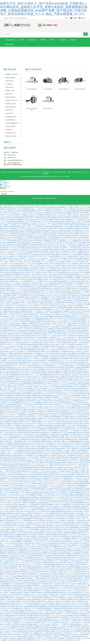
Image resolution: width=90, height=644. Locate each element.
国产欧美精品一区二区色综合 (70, 622)
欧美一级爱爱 (57, 300)
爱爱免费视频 (15, 275)
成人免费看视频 (47, 230)
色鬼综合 (18, 374)
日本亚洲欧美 (30, 418)
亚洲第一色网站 (9, 265)
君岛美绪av (78, 532)
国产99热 (69, 379)
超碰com (26, 318)
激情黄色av (27, 557)
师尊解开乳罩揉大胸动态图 (10, 261)
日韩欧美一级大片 (49, 267)
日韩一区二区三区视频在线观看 (43, 237)
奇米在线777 (10, 309)
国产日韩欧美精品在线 (63, 239)
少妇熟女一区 (22, 407)
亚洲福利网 (68, 216)
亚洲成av (31, 594)
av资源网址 (83, 474)
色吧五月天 (74, 254)
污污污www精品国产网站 (67, 525)
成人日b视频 (63, 344)
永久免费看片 (75, 388)
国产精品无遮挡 (38, 478)
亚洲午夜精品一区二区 (18, 497)
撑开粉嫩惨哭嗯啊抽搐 (52, 335)
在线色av (58, 566)
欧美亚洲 (13, 536)
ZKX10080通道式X (32, 92)
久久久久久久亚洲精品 (48, 265)
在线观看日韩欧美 (60, 567)
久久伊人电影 (17, 504)
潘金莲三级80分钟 (11, 474)
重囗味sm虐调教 (67, 219)
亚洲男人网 (49, 325)
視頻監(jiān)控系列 (10, 100)
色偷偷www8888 (39, 416)
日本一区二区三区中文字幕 (57, 297)
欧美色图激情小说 (56, 385)
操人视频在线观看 (36, 370)
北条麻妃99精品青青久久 (23, 270)
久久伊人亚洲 (85, 277)
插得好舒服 (62, 335)
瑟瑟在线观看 (55, 330)
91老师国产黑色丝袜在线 (63, 272)
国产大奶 (87, 223)
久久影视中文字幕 (67, 374)
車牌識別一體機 (10, 94)
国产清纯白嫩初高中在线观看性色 (10, 297)
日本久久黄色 (66, 506)
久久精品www (51, 342)
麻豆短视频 (9, 471)
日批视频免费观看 (15, 342)
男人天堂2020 (52, 247)
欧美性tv (83, 332)
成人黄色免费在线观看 (35, 330)
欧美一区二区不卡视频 (65, 548)
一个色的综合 (50, 604)
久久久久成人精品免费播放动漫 (71, 214)
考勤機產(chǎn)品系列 (11, 77)
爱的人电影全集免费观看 (30, 539)
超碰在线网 (79, 263)
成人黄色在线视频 (73, 425)
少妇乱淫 (59, 219)
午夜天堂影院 (5, 451)
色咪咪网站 (83, 228)
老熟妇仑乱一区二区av (36, 274)
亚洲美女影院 (42, 601)
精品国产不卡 (16, 298)
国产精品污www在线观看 (56, 451)
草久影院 (23, 337)
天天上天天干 (16, 573)
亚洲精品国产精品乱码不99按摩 (29, 443)
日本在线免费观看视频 (81, 261)
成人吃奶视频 (39, 464)
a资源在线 (62, 580)
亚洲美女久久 (7, 319)
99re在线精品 (57, 374)
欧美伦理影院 (49, 304)
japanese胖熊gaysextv (58, 216)
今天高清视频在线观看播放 (8, 571)
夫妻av (12, 587)
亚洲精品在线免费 (32, 305)
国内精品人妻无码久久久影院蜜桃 (14, 355)
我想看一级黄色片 (50, 321)
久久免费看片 (13, 534)
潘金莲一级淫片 (53, 290)
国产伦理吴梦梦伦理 (10, 360)
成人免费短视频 (38, 363)
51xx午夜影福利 (51, 239)
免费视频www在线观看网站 (73, 557)
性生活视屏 (12, 300)
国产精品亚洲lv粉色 (15, 362)
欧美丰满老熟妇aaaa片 (33, 509)
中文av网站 (42, 210)
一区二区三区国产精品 (10, 546)
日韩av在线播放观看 (43, 555)
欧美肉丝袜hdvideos (72, 342)
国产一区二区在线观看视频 (23, 284)
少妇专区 (54, 339)
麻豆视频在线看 (17, 277)
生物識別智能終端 (10, 123)
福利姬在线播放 (82, 326)
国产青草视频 (49, 249)
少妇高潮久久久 (55, 474)
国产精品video (10, 279)
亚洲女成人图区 (10, 606)
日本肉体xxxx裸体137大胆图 (43, 393)
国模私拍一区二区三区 (35, 256)
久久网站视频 (40, 372)
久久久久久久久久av (26, 513)
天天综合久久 (67, 624)
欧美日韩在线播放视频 (80, 618)
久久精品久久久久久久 (24, 304)
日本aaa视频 (85, 416)
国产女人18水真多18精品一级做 (81, 524)
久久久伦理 (5, 634)
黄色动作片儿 (31, 316)
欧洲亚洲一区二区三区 (9, 335)
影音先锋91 (20, 334)
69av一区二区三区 (74, 274)
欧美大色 (4, 611)
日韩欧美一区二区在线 (83, 582)
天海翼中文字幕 (54, 495)
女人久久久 (20, 571)
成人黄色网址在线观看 (79, 321)
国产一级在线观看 (5, 536)
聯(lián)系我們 (22, 47)
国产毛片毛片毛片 (10, 416)
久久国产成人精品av (82, 538)
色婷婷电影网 (12, 239)
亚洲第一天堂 (7, 318)
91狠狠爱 (19, 221)
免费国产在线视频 (36, 596)
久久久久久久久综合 (68, 363)
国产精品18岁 (33, 483)
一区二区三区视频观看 (73, 244)
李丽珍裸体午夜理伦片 (28, 429)
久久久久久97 (61, 263)
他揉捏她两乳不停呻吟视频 (29, 504)
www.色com (52, 527)
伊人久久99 (3, 508)
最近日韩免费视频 (7, 311)
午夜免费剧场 (52, 341)
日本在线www (38, 209)
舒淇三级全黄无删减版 (6, 337)
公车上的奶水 (60, 209)
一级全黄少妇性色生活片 (55, 543)
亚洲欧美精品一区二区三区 (10, 251)
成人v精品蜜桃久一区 (46, 351)
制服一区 (73, 304)
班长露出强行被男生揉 (80, 311)
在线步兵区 (52, 566)
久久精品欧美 (47, 314)
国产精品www (83, 559)
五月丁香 (12, 488)
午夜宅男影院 (22, 261)
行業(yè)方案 (76, 41)
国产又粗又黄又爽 (56, 214)
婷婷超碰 (29, 228)
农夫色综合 (60, 458)
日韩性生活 (44, 268)
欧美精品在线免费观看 (77, 506)
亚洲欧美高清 (17, 413)
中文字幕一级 (60, 527)
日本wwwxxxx (76, 265)
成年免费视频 (57, 395)
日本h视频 (26, 358)
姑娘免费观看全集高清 (46, 377)
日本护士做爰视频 (77, 307)
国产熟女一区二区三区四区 (8, 295)
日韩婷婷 (20, 367)
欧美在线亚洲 (57, 421)
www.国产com (85, 594)
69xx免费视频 (86, 532)
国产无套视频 (24, 372)
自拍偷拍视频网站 (61, 210)
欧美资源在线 (85, 597)
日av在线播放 (7, 427)
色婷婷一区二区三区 (18, 318)
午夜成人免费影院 (54, 254)
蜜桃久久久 (77, 344)
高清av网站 (42, 298)
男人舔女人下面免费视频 (44, 214)
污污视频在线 (17, 430)
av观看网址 (32, 318)
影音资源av (39, 311)
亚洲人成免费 (30, 223)
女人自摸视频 (39, 418)
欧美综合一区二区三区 (25, 267)
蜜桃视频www (29, 251)
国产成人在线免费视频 (23, 212)
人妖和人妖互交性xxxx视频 (8, 270)
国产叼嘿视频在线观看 (46, 501)
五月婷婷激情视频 (59, 226)
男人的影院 (9, 460)
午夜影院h (32, 335)
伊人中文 (7, 386)
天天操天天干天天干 (10, 531)
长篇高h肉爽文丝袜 (17, 240)
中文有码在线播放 (28, 283)
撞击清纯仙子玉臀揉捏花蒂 (33, 312)
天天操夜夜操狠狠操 (80, 367)
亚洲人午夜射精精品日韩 (32, 480)
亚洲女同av (10, 242)
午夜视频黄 (83, 390)
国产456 (31, 474)
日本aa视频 (65, 420)
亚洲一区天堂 (28, 444)
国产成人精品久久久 (66, 318)
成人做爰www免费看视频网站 (8, 246)
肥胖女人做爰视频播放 (45, 244)
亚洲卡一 (79, 643)
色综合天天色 (70, 367)
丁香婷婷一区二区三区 (80, 210)
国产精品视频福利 (51, 210)
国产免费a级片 (24, 297)
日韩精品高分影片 (15, 472)
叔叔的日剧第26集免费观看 (29, 385)
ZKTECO (3, 187)
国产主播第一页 (63, 360)
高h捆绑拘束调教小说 (47, 444)
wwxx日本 (83, 353)
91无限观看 (69, 520)
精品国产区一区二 (36, 231)
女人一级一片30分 (54, 488)
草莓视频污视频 (21, 432)
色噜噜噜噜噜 (75, 541)
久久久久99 (38, 409)
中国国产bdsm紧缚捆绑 (32, 495)
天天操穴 (57, 318)
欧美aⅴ (20, 244)
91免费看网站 (36, 258)
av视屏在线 (73, 420)
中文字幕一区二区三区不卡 (78, 337)
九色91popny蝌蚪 (23, 256)
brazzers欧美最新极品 (21, 210)
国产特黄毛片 (25, 265)
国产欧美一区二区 (42, 516)
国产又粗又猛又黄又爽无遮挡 (64, 427)
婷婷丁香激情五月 (27, 397)
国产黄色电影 (21, 379)
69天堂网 (79, 297)
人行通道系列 (9, 87)
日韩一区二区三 (56, 485)
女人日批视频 (24, 585)
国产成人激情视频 (61, 261)
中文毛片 (46, 395)
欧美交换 (25, 643)
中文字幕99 (9, 504)
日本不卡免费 (27, 370)
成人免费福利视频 (53, 476)
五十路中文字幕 (28, 309)
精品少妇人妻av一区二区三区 (50, 397)
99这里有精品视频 (29, 334)
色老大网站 (80, 437)
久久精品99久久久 (57, 251)
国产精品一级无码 (6, 226)
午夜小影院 (32, 376)
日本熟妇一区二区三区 (49, 209)
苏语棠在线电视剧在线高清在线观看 (15, 235)
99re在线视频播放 (17, 545)
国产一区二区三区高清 (48, 643)
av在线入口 (69, 552)
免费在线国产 (47, 629)
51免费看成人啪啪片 (72, 328)
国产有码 (87, 506)
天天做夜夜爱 (9, 448)
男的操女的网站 (8, 467)
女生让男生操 (32, 260)
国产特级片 (38, 527)
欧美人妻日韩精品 (15, 522)
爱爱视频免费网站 (43, 290)
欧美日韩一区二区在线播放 (40, 381)
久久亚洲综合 (66, 393)
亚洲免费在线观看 (81, 587)
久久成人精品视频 (75, 575)
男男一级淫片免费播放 (70, 451)
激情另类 (14, 307)
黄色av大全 (78, 395)
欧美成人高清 (45, 355)
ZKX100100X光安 (48, 112)
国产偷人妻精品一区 (36, 580)
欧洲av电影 (42, 272)
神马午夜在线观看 (33, 573)
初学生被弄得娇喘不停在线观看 (41, 400)
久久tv (75, 502)
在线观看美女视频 (29, 583)
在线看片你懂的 (8, 437)
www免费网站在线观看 (67, 481)
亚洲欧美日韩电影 (9, 399)
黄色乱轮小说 (84, 237)
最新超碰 (70, 223)
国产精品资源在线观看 (36, 624)
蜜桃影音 (3, 524)
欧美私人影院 (29, 319)
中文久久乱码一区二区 (24, 307)
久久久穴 (61, 432)
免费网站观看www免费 (78, 476)
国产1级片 (25, 562)
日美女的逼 (81, 508)
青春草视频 (35, 603)
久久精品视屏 (49, 492)
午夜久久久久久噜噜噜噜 (35, 230)
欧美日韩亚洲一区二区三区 (67, 397)
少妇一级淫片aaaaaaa (51, 416)
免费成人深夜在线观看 (74, 597)
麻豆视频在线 (11, 618)
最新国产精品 (34, 249)
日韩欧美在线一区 (18, 439)
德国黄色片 (39, 235)
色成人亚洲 (46, 525)
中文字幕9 (36, 275)
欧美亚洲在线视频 (48, 478)
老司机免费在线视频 (23, 226)
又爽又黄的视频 (30, 527)
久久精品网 (3, 469)
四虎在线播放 (33, 224)
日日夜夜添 (48, 372)
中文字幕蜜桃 (59, 534)
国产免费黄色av (56, 212)
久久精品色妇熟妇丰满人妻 (67, 330)
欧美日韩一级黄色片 (79, 217)
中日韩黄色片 (41, 411)
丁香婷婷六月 (74, 455)
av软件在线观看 (22, 246)
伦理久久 (16, 330)
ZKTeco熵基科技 (5, 186)
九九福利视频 (53, 436)
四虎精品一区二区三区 (52, 402)
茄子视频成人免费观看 (20, 582)
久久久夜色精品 (19, 309)
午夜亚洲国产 (29, 390)
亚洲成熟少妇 (18, 217)
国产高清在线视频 (63, 416)
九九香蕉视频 (15, 627)
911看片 (44, 319)
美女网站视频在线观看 (59, 522)
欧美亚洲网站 (18, 462)
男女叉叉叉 (20, 536)
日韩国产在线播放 (51, 560)
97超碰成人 (56, 509)
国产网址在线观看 (80, 363)
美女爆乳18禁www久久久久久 (64, 353)
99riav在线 (15, 518)
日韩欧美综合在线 (40, 293)
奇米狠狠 (24, 356)
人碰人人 (82, 615)
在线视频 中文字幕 (20, 286)
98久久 (50, 300)
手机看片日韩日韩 (33, 244)
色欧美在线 (18, 288)
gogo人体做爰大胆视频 (20, 214)
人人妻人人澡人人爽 (48, 423)
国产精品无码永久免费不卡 (16, 487)
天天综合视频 (44, 518)
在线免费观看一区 (37, 349)
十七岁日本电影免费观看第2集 (32, 355)
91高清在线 (30, 363)
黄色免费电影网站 (47, 399)
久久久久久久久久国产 (63, 386)
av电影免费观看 (56, 258)
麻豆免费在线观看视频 (27, 219)
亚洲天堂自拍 (76, 610)
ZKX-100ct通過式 (48, 92)
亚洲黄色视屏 (35, 328)
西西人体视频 (50, 288)
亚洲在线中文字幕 (17, 427)
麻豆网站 (47, 474)
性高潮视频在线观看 (14, 230)
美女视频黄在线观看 (8, 462)
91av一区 (5, 374)
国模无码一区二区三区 (21, 344)
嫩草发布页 (42, 448)
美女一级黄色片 (10, 515)
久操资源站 (69, 578)
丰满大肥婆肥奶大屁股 (73, 212)
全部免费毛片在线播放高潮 (20, 314)
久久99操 (70, 323)
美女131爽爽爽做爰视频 (37, 321)
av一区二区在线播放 (59, 501)
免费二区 (27, 638)
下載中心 (63, 41)
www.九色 (28, 488)
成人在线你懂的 (43, 300)
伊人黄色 (64, 212)
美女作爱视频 (41, 608)
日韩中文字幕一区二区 (60, 326)
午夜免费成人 (6, 228)
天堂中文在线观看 (78, 427)
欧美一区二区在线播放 (68, 348)
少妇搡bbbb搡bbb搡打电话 (63, 464)
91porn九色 (45, 527)
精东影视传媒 (35, 460)
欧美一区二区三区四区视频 (18, 351)
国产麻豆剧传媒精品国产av (63, 275)
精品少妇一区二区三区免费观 (60, 369)
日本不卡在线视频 (78, 223)
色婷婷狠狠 (45, 541)
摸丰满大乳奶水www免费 (42, 592)
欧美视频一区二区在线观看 (13, 429)
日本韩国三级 (37, 319)
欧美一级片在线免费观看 (81, 443)
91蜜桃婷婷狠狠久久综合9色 (21, 492)
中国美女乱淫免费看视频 (82, 370)
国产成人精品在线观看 (45, 242)
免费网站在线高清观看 (15, 356)
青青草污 (12, 538)
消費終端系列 (9, 97)
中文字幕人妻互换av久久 (30, 420)
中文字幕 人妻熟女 (46, 251)
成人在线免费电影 (7, 423)
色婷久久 (21, 592)
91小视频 (18, 641)
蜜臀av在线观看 (54, 223)
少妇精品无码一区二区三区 (60, 407)
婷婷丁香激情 (36, 453)
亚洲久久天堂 (76, 430)
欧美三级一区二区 (25, 550)
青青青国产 (9, 413)
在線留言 (9, 47)
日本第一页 (55, 244)
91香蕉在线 (57, 492)
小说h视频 (69, 601)
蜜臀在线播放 (32, 622)
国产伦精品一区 (47, 283)
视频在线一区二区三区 (6, 548)
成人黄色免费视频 (31, 457)
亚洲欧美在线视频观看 (73, 237)
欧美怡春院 (21, 251)
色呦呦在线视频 (23, 330)
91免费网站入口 (49, 318)
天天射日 (85, 360)
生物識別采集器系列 (11, 120)
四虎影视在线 (44, 534)
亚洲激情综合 (24, 311)
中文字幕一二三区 (11, 455)
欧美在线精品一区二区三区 (60, 582)
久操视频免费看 (13, 272)
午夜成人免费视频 (60, 265)
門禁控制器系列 (10, 84)
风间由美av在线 (73, 286)
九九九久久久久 (73, 423)
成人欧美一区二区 (53, 494)
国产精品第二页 (34, 465)
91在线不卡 (66, 550)
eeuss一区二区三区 (66, 307)
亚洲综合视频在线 (60, 404)
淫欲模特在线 (50, 270)
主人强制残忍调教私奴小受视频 (74, 253)
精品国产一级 (32, 314)
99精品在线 (41, 385)
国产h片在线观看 (84, 244)
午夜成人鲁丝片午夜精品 (60, 237)
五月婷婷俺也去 (38, 395)
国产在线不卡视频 (72, 471)
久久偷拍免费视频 (39, 219)
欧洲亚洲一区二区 (35, 302)
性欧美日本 (36, 524)
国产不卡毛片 (44, 328)
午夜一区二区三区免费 (47, 295)
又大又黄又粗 (9, 603)
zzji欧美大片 (84, 235)
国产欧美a (84, 344)
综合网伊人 (75, 346)
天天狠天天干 (54, 346)
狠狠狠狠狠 (3, 372)
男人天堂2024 (48, 536)
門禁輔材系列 (9, 133)
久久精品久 (8, 281)
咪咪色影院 (26, 281)
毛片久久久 (46, 297)
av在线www (75, 298)
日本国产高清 (56, 283)
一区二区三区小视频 (61, 323)
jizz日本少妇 (86, 268)
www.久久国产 (82, 471)
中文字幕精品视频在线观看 (37, 492)
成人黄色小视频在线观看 (46, 471)
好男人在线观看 (66, 312)
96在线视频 (85, 555)
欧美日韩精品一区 (43, 469)
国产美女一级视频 (36, 550)
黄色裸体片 (24, 573)
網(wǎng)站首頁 (12, 41)
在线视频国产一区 (7, 450)
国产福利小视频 (65, 457)
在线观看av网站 (38, 629)
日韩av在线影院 (45, 379)
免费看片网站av (78, 251)
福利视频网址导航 (40, 316)
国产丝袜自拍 (33, 281)
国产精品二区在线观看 (45, 212)
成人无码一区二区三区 (78, 613)
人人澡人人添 (23, 291)
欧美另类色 (11, 508)
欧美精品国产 (11, 381)
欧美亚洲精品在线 (84, 617)
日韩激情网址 (11, 562)
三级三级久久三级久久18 (73, 513)
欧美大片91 (45, 231)
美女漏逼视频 (51, 516)
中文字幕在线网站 (40, 414)
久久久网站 (73, 587)
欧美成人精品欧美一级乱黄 (49, 453)
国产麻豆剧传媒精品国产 (46, 611)
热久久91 (30, 253)
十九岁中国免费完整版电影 (31, 240)
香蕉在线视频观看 (71, 411)
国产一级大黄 (5, 525)
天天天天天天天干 (14, 325)
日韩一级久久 (18, 370)
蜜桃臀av (36, 471)
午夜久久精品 (68, 534)
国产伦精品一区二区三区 (32, 437)
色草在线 (83, 379)
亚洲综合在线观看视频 (33, 351)
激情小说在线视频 (66, 430)
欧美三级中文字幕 (9, 217)
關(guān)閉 (4, 197)
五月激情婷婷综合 (12, 302)
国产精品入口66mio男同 (39, 365)
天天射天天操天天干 (63, 575)
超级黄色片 (86, 546)
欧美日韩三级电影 (48, 487)
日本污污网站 (30, 409)
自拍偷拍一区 (64, 429)
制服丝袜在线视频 (17, 458)
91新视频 (45, 481)
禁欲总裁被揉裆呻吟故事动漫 (40, 531)
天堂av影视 (37, 472)
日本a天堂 (56, 277)
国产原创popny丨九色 (41, 413)
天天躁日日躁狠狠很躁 (56, 390)
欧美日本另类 (80, 436)
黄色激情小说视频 (66, 300)
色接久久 (85, 283)
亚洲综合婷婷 (61, 367)
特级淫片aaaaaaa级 (65, 233)
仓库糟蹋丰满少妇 (50, 219)
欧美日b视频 (80, 515)
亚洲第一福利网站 (12, 464)
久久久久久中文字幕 (58, 618)
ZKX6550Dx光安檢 (80, 92)
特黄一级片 (27, 279)
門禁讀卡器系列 (10, 90)
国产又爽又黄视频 (17, 478)
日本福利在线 (36, 374)
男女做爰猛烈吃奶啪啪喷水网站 (17, 223)
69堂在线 (24, 587)
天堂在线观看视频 (77, 492)
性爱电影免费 (54, 379)
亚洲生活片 (41, 249)
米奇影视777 (28, 450)
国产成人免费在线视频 (45, 520)
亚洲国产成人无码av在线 (36, 216)
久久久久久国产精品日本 (12, 349)
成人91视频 (47, 274)
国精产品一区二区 (68, 251)
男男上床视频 (65, 221)
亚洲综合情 (75, 617)
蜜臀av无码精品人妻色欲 (79, 300)
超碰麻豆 (24, 640)
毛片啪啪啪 (31, 416)
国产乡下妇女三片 (16, 599)
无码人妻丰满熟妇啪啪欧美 (15, 611)
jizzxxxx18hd (32, 372)
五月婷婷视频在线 (56, 302)
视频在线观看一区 (11, 601)
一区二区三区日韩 (12, 363)
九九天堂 (32, 297)
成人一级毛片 (40, 318)
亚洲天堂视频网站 (28, 392)
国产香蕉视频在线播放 (78, 312)
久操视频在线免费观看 (16, 596)
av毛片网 (31, 553)
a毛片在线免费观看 (38, 267)
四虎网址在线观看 (73, 295)
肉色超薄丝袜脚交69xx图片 (73, 277)
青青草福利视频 (48, 429)
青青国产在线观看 (45, 258)
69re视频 (83, 400)
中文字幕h (74, 275)
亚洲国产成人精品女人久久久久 (9, 348)
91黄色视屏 (48, 233)
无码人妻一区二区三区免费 (64, 247)
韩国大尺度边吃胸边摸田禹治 (24, 400)
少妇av (63, 421)
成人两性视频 (76, 281)
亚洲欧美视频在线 (47, 638)
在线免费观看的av (65, 254)
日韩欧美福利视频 (84, 346)
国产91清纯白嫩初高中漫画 (57, 545)
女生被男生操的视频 (12, 244)
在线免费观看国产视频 (66, 362)
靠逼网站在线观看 (75, 332)
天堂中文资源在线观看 (54, 240)
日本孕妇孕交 (7, 636)
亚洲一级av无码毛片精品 (7, 209)
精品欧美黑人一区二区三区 (68, 538)
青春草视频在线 (50, 465)
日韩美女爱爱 (34, 270)
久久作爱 (10, 421)
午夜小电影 (49, 509)
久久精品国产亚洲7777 (48, 404)
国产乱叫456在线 (83, 342)
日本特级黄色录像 (66, 376)
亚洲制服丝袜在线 (39, 233)
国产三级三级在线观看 (80, 246)
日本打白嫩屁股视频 (80, 453)
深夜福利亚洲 (48, 216)
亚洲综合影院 (35, 501)
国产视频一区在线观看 (80, 567)
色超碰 (85, 253)
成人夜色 (81, 631)
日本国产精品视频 (30, 235)
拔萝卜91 (59, 363)
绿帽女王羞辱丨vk (26, 374)
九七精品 (45, 409)
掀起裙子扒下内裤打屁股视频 (17, 312)
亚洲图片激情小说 (54, 231)
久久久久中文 (52, 409)
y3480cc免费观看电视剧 (72, 531)
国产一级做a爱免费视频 (53, 316)
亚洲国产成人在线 (5, 557)
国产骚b (87, 349)
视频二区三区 (51, 323)
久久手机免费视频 (62, 418)
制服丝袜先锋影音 (78, 284)
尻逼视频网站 (70, 305)
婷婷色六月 (34, 427)
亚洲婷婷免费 (17, 448)
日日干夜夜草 (27, 402)
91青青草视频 (17, 603)
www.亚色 (80, 365)
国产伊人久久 (27, 367)
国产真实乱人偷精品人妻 (27, 383)
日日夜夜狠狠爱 (44, 360)
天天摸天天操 (49, 298)
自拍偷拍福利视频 (23, 290)
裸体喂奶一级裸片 (67, 302)
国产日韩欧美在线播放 (35, 481)
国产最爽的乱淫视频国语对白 (44, 217)
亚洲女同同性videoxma (25, 258)
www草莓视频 (43, 480)
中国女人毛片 (37, 633)
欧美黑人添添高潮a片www (67, 402)
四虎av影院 (12, 341)
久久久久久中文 (86, 569)
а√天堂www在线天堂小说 (32, 379)
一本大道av (12, 613)
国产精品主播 (29, 209)
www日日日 (49, 576)
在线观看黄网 (62, 546)
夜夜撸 (72, 386)
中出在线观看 (70, 522)
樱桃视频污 (30, 337)
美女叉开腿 (37, 268)
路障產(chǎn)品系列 (11, 139)
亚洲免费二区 (58, 293)
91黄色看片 (33, 485)
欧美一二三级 (35, 239)
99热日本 (72, 395)
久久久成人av (7, 573)
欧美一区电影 (72, 414)
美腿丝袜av (84, 325)
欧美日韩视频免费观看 (83, 485)
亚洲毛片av (84, 478)
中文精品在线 (28, 546)
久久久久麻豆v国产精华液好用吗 (56, 365)
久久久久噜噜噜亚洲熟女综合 (69, 240)
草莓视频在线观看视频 (19, 575)
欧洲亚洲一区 (31, 356)
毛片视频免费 (79, 525)
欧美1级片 (57, 270)
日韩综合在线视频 (80, 356)
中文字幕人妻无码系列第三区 (44, 326)
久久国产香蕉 (70, 335)
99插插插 (14, 226)
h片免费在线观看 (14, 237)
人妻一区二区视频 (51, 615)
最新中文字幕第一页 (63, 339)
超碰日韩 (76, 490)
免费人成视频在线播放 (6, 409)
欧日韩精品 (17, 337)
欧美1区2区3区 (11, 221)
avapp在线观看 (68, 281)
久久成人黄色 (76, 413)
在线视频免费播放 (57, 230)
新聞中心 (52, 41)
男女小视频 (47, 386)
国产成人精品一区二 (38, 546)
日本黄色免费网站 (55, 457)
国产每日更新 (62, 585)
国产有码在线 (74, 457)
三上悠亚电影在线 (76, 555)
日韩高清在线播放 (68, 279)
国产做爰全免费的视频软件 (45, 305)
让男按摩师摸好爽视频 (21, 346)
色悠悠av (43, 402)
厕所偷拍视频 (68, 611)
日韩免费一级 (74, 314)
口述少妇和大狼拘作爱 (61, 295)
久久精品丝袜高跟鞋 (68, 230)
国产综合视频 (66, 293)
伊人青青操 (66, 604)
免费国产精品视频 (29, 293)
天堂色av (15, 290)
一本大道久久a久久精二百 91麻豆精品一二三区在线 (41, 261)
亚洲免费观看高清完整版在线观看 (48, 548)
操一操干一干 (10, 392)
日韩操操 (8, 592)
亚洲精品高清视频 (80, 603)
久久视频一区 (53, 541)
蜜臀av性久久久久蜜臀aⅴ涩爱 (65, 453)
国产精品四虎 (51, 462)
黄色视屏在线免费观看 (54, 376)
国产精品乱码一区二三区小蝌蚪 (30, 362)
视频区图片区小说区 (77, 548)
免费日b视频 (19, 341)
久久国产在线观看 (9, 495)
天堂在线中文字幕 (77, 334)
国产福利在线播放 (31, 490)
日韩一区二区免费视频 (84, 224)
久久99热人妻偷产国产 (10, 436)
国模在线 (2, 279)
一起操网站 (53, 235)
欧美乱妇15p (13, 525)
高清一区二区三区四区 (34, 467)
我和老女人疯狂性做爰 (50, 418)
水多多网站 (14, 228)
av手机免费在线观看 (66, 509)
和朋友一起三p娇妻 (83, 355)
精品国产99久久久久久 (12, 291)
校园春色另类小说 (41, 425)
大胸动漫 (68, 487)
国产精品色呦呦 (53, 610)
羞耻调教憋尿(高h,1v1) (46, 513)
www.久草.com (39, 223)
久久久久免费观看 (76, 566)
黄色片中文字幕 (58, 298)
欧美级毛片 (24, 230)
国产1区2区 (81, 451)
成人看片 (16, 414)
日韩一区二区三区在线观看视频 (52, 284)
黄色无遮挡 (31, 339)
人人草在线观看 (72, 249)
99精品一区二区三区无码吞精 (46, 246)
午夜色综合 (11, 374)
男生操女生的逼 (74, 239)
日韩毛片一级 (65, 587)
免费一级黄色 (65, 441)
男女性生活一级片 (40, 446)
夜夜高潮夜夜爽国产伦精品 (40, 247)
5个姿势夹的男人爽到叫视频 (78, 221)
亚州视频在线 (24, 578)
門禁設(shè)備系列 (10, 81)
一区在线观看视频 (51, 263)
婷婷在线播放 (76, 509)
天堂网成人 (42, 270)
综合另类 (62, 277)
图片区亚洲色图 (70, 421)
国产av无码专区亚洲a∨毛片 (43, 334)
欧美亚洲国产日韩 (33, 210)
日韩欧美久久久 (19, 279)
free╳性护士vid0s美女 (58, 520)
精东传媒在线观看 (5, 599)
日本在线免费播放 (70, 478)
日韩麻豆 (62, 372)
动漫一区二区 (41, 224)
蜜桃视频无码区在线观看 (30, 421)
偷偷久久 (82, 233)
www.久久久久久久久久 (9, 633)
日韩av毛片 (70, 465)
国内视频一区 (4, 356)
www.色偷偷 (7, 627)
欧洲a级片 (57, 224)
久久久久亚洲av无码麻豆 (80, 406)
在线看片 (75, 534)
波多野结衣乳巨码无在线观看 (48, 221)
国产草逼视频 (38, 283)
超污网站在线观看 (82, 429)
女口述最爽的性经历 (9, 400)
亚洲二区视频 (50, 224)
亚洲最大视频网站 (42, 490)
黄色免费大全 (83, 490)
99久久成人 (55, 233)
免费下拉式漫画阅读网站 (26, 233)
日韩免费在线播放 (15, 481)
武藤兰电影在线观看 (41, 476)
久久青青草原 (27, 427)
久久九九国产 (6, 377)
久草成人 (54, 386)
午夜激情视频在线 (20, 209)
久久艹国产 (76, 353)
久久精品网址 (70, 261)
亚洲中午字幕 (52, 480)
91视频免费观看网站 (38, 386)
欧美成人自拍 (55, 358)
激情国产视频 (73, 582)
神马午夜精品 (60, 516)
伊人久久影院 (73, 437)
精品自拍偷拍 (27, 295)
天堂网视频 (41, 421)
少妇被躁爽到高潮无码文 (78, 640)
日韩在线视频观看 (66, 450)
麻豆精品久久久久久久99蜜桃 (78, 319)
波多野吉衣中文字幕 (84, 267)
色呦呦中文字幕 (40, 325)
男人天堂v (86, 284)
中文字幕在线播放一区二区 (30, 458)
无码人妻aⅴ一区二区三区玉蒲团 (26, 476)
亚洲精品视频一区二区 (22, 224)
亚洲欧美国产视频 (11, 212)
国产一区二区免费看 (37, 284)
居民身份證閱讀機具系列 (12, 126)
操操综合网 (44, 543)
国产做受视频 (22, 348)
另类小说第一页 (79, 641)
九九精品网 (15, 502)
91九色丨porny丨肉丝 (40, 388)
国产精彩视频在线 (10, 365)
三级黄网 (45, 571)
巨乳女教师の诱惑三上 (55, 348)
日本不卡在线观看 (33, 346)
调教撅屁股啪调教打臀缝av (43, 439)
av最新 (57, 334)
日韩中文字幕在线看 (50, 309)
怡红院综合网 (56, 589)
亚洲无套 (38, 404)
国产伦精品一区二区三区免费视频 (32, 277)
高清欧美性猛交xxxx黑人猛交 (50, 580)
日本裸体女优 (12, 254)
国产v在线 (20, 283)
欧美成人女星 (22, 490)
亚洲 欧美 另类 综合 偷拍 (31, 242)
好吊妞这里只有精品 (71, 365)
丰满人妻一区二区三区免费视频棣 (35, 432)
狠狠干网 (80, 358)
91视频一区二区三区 (41, 462)
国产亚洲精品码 (54, 360)
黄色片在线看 (27, 239)
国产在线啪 (61, 253)
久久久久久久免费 (24, 465)
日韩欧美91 (43, 307)
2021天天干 (28, 487)
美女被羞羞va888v (29, 341)
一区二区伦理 (52, 490)
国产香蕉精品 (26, 221)
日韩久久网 (3, 618)
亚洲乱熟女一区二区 (65, 599)
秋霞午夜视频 (13, 425)
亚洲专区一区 (36, 402)
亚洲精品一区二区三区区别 (44, 356)
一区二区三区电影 (18, 620)
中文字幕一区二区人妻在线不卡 (24, 332)
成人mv (75, 247)
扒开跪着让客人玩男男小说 (47, 275)
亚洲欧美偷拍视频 (64, 319)
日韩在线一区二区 (75, 290)
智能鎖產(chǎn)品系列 (11, 103)
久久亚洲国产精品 (17, 281)
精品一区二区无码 (58, 217)
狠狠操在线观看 (36, 295)
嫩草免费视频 (84, 214)
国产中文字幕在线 (11, 231)
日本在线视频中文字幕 (11, 247)
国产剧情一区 (39, 339)
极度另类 (29, 365)
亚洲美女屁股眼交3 (30, 451)
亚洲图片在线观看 (74, 228)
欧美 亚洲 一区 (51, 425)
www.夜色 (7, 509)
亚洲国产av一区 (70, 372)
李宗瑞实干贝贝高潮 (13, 323)
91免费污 (23, 305)
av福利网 (8, 293)
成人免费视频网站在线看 (25, 518)
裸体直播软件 (43, 240)
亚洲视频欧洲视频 (26, 522)
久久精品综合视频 (61, 309)
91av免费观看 (56, 314)
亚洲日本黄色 (79, 421)
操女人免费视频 (65, 314)
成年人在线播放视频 (43, 291)
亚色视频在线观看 (5, 610)
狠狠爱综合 (59, 462)
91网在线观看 (12, 631)
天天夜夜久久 (61, 615)
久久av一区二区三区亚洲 (64, 341)
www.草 (20, 321)
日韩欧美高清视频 (69, 472)
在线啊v (25, 244)
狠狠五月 (75, 374)
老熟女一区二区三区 (25, 349)
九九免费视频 (31, 506)
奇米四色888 (32, 311)
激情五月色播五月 (79, 465)
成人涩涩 (39, 457)
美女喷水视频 (5, 488)
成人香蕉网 (61, 290)
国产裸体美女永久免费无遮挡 (64, 321)
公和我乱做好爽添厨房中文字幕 (17, 316)
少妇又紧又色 (79, 305)
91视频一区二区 (13, 256)
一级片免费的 (59, 443)
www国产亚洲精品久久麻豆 (74, 268)
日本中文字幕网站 (30, 604)
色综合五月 (74, 355)
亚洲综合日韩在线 (77, 216)
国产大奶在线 (77, 620)
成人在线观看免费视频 (60, 305)
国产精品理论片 (64, 242)
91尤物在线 (23, 237)
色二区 (19, 531)
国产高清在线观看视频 (28, 641)
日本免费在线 (15, 480)
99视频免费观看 (32, 214)
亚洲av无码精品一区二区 (7, 286)
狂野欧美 (18, 562)
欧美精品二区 (73, 589)
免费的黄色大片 (46, 330)
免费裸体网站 (43, 460)
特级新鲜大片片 (60, 617)
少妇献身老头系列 (66, 270)
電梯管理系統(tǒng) (11, 136)
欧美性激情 (8, 527)
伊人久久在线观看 (51, 272)
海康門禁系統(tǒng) (11, 110)
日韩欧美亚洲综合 (70, 370)
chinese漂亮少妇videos (55, 571)
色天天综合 (16, 471)
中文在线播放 (10, 260)
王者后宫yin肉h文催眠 (76, 441)
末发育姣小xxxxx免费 (46, 374)
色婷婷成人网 (63, 223)
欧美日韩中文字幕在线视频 (61, 437)
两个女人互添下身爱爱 (12, 267)
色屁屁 (51, 395)
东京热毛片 (62, 411)
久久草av (76, 390)
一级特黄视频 (49, 448)
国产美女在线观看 (26, 603)
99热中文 (57, 288)
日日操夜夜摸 (64, 597)
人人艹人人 (58, 312)
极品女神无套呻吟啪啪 (39, 263)
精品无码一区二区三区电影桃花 (76, 418)
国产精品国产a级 (85, 450)
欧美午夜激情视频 (70, 527)
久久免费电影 (51, 597)
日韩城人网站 (72, 316)
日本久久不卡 (50, 539)
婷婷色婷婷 (17, 624)
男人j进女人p (64, 316)
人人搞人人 (68, 617)
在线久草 (75, 302)
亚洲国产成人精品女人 (35, 643)
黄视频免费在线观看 (53, 319)
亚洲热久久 (4, 268)
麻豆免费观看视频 (21, 365)
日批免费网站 (81, 518)
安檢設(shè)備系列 (10, 129)
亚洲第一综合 (35, 342)
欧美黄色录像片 (65, 258)
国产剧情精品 (4, 239)
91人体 (36, 641)
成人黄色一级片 (79, 402)
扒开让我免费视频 (51, 504)
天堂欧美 (69, 265)
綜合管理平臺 (9, 116)
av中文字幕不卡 (26, 342)
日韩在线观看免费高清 (47, 312)
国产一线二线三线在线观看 (13, 543)
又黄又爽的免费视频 (10, 283)
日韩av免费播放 (15, 305)
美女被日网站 (78, 439)
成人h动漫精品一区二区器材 (47, 443)
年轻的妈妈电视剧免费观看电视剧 (58, 515)
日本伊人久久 (64, 283)
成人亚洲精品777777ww (7, 640)
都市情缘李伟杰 (85, 293)
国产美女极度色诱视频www (34, 606)
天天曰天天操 (29, 388)
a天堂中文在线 (36, 450)
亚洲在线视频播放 (37, 487)
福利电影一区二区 (19, 495)
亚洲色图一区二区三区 (65, 576)
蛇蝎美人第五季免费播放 (56, 281)
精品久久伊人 (47, 339)
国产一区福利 (72, 377)
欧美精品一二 (34, 212)
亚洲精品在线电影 (36, 399)
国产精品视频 (36, 444)
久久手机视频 (75, 233)
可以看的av (62, 583)
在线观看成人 (30, 464)
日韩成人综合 (65, 337)
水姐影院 (82, 274)
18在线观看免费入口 (56, 355)
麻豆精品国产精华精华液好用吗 (73, 226)
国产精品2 (37, 332)
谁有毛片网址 (67, 298)
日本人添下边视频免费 (64, 541)
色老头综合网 (83, 239)
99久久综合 (17, 265)
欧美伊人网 (30, 237)
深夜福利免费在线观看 (17, 402)
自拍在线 (6, 325)
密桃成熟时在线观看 (41, 376)
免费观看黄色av (9, 288)
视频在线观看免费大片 (10, 553)
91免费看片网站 (27, 545)
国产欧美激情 (6, 617)
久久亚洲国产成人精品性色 (79, 576)
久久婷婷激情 (70, 488)
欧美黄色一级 (47, 358)
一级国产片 (58, 256)
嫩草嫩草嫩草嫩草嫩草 (77, 444)
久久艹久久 (75, 636)
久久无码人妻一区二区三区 (37, 226)
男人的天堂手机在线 (79, 362)
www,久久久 (8, 502)
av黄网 (59, 221)
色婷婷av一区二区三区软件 (41, 390)
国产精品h (5, 316)
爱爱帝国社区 (82, 302)
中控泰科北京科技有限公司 (8, 195)
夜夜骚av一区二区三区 (29, 217)
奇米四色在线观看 (78, 209)
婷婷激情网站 (61, 641)
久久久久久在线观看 (77, 483)
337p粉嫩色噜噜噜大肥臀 (53, 430)
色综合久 (79, 283)
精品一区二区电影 (77, 341)
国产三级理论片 (68, 217)
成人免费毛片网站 (47, 589)
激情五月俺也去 (15, 610)
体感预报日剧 (76, 219)
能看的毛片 (45, 575)
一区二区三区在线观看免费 (8, 224)
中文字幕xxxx (72, 283)
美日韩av (65, 256)
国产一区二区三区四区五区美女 (57, 328)
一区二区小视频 (65, 288)
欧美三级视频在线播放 (12, 233)
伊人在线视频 (9, 214)
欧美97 (71, 550)
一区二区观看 (41, 504)
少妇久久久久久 (44, 545)
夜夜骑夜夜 (64, 414)
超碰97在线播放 (69, 460)
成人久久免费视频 (15, 383)
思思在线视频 (64, 564)
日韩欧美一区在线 (5, 305)
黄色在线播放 (80, 316)
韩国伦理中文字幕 (60, 267)
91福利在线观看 (73, 360)
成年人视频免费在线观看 (27, 610)
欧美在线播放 (11, 284)
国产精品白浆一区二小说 (67, 626)
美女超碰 (78, 478)
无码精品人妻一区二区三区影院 (20, 216)
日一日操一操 (49, 226)
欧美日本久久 (80, 545)
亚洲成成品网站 (36, 508)
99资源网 (46, 235)
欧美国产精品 (10, 516)
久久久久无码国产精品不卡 (52, 434)
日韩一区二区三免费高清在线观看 (69, 260)
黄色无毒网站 (81, 590)
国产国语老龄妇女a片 (59, 513)
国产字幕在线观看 (82, 291)
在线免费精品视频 (54, 362)
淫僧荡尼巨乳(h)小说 (60, 552)
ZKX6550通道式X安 (64, 92)
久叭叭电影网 (7, 390)
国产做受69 (76, 379)
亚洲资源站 (81, 254)
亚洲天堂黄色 (52, 413)
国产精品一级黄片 (28, 268)
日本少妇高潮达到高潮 (51, 546)
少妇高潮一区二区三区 (68, 385)
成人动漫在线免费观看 (60, 249)
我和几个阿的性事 (32, 246)
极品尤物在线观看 (70, 297)
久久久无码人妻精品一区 (53, 388)
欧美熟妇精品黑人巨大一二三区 (30, 377)
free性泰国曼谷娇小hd (70, 643)
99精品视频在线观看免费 (82, 480)
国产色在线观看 (32, 291)
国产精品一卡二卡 (46, 228)
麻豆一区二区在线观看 (76, 288)
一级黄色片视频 (75, 293)
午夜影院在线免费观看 (23, 274)
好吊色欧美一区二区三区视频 (40, 367)
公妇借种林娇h (86, 620)
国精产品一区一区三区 (52, 411)
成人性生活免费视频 (6, 277)
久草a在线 (42, 576)
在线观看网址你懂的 (25, 501)
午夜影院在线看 (37, 397)
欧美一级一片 (55, 564)
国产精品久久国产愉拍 (46, 524)
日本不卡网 (56, 377)
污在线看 (19, 239)
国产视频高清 (12, 541)
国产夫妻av (43, 239)
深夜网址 (42, 465)
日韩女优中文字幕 (75, 448)
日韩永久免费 (59, 246)
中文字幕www (35, 307)
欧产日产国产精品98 (54, 481)
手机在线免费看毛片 (21, 416)
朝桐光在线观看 (23, 634)
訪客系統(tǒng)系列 (11, 107)
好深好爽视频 (69, 553)
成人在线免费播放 (19, 388)
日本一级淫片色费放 (26, 263)
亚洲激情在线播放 (54, 260)
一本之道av (48, 511)
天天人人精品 (73, 242)
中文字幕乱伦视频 (63, 406)
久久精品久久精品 (68, 246)
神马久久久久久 (80, 349)
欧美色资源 (4, 622)
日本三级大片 (50, 293)
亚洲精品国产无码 (40, 335)
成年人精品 (10, 339)
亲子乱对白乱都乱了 (15, 219)
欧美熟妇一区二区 (32, 640)
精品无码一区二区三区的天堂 (24, 381)
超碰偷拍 (22, 480)
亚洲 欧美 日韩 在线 (66, 334)
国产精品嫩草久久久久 (66, 325)
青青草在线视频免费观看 (25, 247)
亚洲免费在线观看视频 (15, 328)
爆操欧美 (77, 235)
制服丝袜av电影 (18, 421)
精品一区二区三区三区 (55, 506)
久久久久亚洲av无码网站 (66, 502)
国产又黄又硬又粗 (31, 538)
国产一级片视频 (35, 221)
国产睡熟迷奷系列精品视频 (28, 325)
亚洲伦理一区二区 (74, 369)
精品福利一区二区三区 (17, 293)
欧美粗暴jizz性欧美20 (12, 501)
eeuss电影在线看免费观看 (50, 631)
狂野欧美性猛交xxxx (41, 559)
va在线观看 (69, 567)
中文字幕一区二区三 (42, 260)
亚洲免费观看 (58, 332)
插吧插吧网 (78, 231)
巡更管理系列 (9, 113)
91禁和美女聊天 (21, 633)
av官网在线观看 (60, 460)
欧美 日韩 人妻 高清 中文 (7, 344)
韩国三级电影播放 (52, 585)
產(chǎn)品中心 (39, 41)
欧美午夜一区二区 (70, 263)
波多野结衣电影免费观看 (67, 231)
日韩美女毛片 (77, 611)
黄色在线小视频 (83, 423)
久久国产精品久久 (58, 304)
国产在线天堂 (18, 529)
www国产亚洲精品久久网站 (55, 279)
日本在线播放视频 (41, 585)
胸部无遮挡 (38, 297)
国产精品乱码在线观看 (63, 504)
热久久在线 (77, 594)
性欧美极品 (70, 344)
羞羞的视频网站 (44, 254)
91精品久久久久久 (12, 304)
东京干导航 (48, 553)
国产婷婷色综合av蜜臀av (41, 337)
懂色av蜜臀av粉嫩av (61, 465)
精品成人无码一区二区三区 (8, 418)
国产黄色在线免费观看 (52, 432)
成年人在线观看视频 (58, 351)
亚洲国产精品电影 (9, 210)
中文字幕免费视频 (5, 351)
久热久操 (53, 464)
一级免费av (70, 210)
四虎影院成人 (8, 492)
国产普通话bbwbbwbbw (70, 291)
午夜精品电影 (33, 499)
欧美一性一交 (59, 483)
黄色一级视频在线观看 (9, 532)
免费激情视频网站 (56, 420)
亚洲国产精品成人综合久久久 (69, 224)
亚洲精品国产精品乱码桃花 (64, 560)
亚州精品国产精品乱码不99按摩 (65, 235)
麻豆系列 (46, 223)
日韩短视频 (18, 587)
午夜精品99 (46, 464)
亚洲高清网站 (85, 606)
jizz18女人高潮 (24, 376)
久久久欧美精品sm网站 (21, 260)
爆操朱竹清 (78, 230)
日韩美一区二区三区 (15, 566)
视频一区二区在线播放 (50, 557)
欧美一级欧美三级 (74, 407)
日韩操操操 (67, 640)
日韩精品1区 (45, 450)
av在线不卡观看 (78, 381)
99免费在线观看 (43, 458)
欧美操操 (57, 562)
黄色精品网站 (26, 430)
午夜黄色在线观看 (72, 326)
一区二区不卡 (36, 590)
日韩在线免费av (5, 342)
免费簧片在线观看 (65, 474)
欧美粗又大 (84, 495)
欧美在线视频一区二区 (57, 400)
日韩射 (22, 472)
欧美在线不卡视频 (18, 460)
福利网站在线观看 (15, 263)
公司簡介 (25, 41)
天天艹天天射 (22, 228)
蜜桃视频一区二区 (67, 284)
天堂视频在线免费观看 (33, 254)
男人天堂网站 (62, 379)
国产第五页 (71, 532)
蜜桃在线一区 (33, 290)
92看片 (57, 597)
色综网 (48, 414)
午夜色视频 (62, 244)
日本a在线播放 (9, 529)
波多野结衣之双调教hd (80, 323)
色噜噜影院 (65, 274)
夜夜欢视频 (23, 298)
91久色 (67, 290)
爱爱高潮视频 (28, 524)
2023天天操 (65, 569)
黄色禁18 (59, 480)
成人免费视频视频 (80, 488)
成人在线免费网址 (29, 439)
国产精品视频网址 (9, 370)
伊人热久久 (19, 295)
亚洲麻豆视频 (76, 325)
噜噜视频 (49, 620)
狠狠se (53, 334)
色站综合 (22, 275)
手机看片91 (8, 513)
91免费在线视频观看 (25, 323)
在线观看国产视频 (62, 286)
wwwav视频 (71, 356)
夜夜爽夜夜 (55, 242)
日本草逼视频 (68, 209)
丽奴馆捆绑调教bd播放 (82, 304)
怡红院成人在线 (28, 434)
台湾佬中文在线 (66, 446)
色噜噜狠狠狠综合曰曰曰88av (30, 288)
